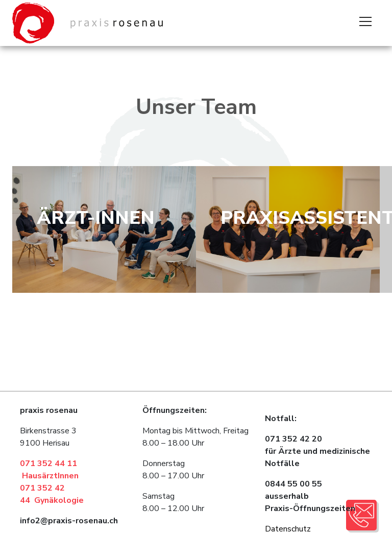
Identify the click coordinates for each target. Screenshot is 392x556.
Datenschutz (288, 529)
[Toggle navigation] (365, 23)
